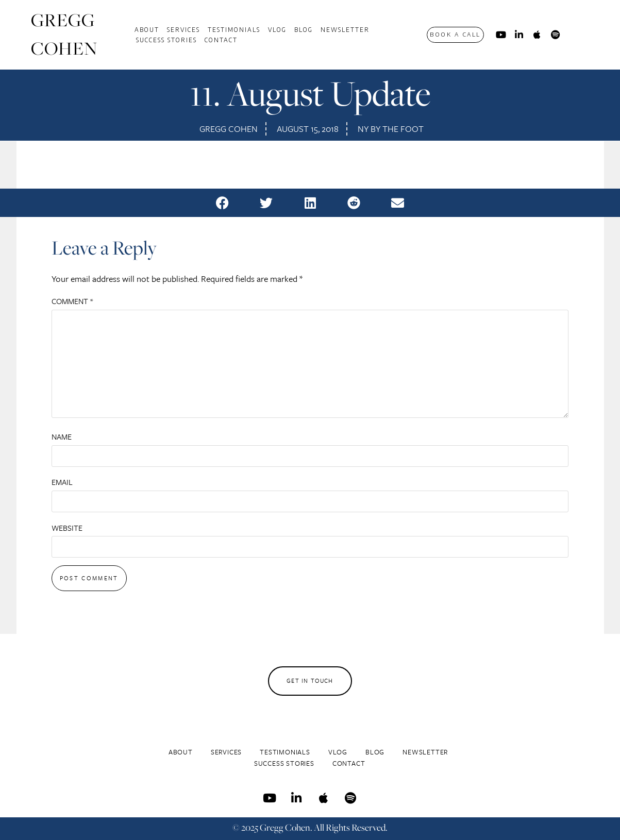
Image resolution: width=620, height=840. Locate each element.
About (147, 29)
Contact (221, 40)
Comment (72, 301)
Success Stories (166, 40)
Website (67, 528)
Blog (304, 29)
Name (62, 436)
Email (62, 482)
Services (183, 29)
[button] (222, 203)
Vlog (277, 29)
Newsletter (345, 29)
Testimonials (234, 29)
